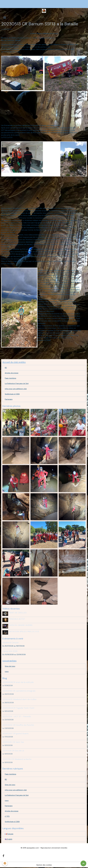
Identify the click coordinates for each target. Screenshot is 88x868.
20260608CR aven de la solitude (18, 682)
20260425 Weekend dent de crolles (19, 699)
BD (6, 368)
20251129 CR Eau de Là (13, 751)
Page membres (10, 378)
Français (9, 834)
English (9, 839)
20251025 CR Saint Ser (13, 742)
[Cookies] (5, 863)
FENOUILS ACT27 (17, 619)
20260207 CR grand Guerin (15, 734)
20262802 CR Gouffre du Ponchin (18, 725)
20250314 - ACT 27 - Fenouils (17, 716)
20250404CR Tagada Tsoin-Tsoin (18, 708)
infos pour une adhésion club (16, 389)
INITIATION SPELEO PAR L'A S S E (24, 631)
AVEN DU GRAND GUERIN (21, 625)
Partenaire (9, 399)
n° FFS (7, 816)
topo (7, 671)
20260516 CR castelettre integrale (19, 691)
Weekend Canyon (11, 643)
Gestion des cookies (44, 865)
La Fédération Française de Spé (17, 383)
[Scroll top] (83, 863)
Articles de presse (12, 373)
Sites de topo (10, 666)
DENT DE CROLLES (18, 613)
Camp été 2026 (10, 651)
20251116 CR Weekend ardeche (17, 759)
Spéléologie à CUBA (12, 394)
